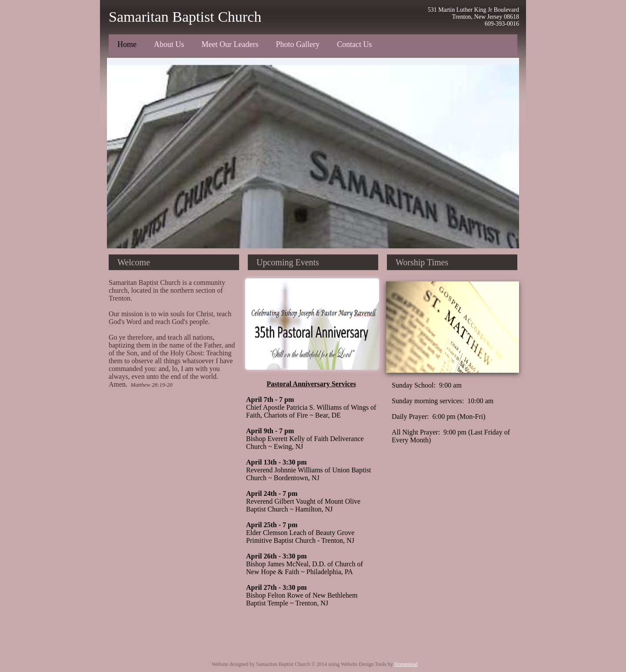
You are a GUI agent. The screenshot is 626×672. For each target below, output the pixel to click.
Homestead (406, 664)
